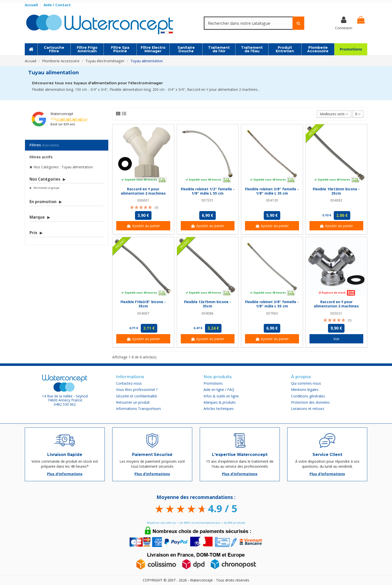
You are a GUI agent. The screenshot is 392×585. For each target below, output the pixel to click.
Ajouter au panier (143, 226)
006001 (143, 200)
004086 (207, 313)
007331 (207, 200)
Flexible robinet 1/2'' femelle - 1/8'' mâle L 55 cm (208, 191)
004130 (272, 200)
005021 (336, 313)
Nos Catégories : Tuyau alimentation (63, 167)
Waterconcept (62, 114)
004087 (143, 313)
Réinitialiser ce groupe (46, 188)
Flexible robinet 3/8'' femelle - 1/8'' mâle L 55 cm (272, 304)
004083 (336, 200)
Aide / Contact (57, 5)
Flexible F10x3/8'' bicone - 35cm (143, 304)
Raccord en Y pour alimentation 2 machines (143, 191)
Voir (336, 339)
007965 (272, 313)
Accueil (32, 5)
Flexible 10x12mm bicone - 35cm (336, 191)
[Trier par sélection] (334, 114)
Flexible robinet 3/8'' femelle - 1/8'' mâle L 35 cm (272, 191)
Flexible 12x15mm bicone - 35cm (207, 304)
